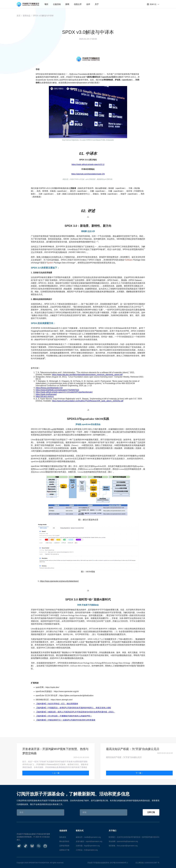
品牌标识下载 (64, 850)
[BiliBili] (45, 846)
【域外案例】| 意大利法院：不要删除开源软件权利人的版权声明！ (64, 716)
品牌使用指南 (64, 846)
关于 (97, 4)
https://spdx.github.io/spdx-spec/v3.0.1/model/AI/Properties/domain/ (64, 392)
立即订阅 (151, 812)
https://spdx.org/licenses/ (46, 394)
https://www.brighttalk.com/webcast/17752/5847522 (57, 390)
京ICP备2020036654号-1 (119, 863)
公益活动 (57, 4)
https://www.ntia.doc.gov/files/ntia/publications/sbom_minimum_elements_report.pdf (87, 375)
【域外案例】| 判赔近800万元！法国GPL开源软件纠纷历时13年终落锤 (65, 720)
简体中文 (153, 4)
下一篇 (139, 773)
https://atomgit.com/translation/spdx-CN (88, 174)
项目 (46, 4)
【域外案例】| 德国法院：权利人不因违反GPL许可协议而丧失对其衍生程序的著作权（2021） (75, 712)
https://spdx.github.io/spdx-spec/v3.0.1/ (88, 164)
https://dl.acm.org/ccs (45, 396)
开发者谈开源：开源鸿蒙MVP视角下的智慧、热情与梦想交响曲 (55, 751)
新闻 (67, 4)
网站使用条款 (64, 841)
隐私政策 (63, 837)
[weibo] (19, 846)
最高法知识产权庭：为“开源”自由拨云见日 (133, 749)
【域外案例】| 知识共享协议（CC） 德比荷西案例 (57, 704)
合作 (88, 4)
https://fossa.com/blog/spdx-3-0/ (49, 388)
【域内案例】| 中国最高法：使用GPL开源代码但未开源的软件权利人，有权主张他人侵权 (73, 708)
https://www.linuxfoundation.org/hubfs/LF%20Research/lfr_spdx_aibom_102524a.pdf (88, 401)
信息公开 (78, 4)
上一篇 (56, 773)
